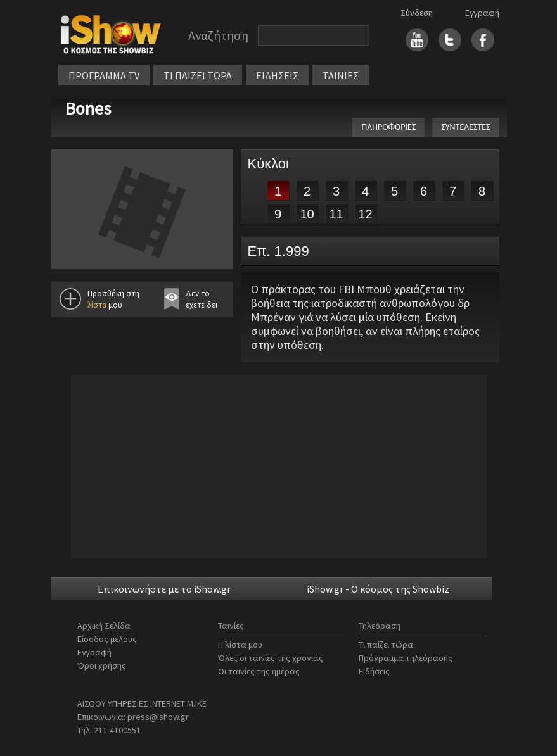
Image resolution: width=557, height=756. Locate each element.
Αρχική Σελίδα (104, 626)
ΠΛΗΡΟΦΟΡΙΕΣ (388, 127)
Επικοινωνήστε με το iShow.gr (164, 589)
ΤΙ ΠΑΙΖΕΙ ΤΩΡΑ (198, 75)
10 (307, 214)
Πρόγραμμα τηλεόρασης (406, 658)
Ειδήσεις (374, 671)
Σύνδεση (417, 13)
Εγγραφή (482, 13)
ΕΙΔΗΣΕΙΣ (277, 75)
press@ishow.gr (158, 717)
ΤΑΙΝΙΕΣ (341, 75)
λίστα (97, 305)
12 (365, 214)
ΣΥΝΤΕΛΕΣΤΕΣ (465, 127)
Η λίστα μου (240, 645)
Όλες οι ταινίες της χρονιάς (271, 658)
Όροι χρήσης (102, 665)
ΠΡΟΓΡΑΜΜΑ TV (104, 75)
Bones (88, 108)
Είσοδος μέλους (107, 639)
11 (336, 214)
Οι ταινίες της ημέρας (259, 671)
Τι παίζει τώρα (386, 645)
